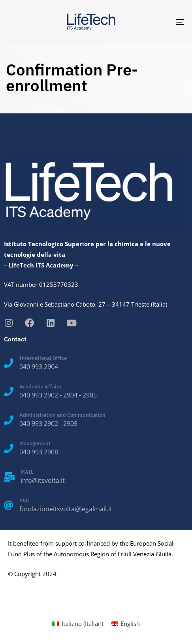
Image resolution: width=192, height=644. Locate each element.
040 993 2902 (39, 395)
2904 (70, 395)
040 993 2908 (39, 452)
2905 (90, 395)
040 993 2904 (39, 367)
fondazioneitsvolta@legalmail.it (66, 509)
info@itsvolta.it (43, 480)
